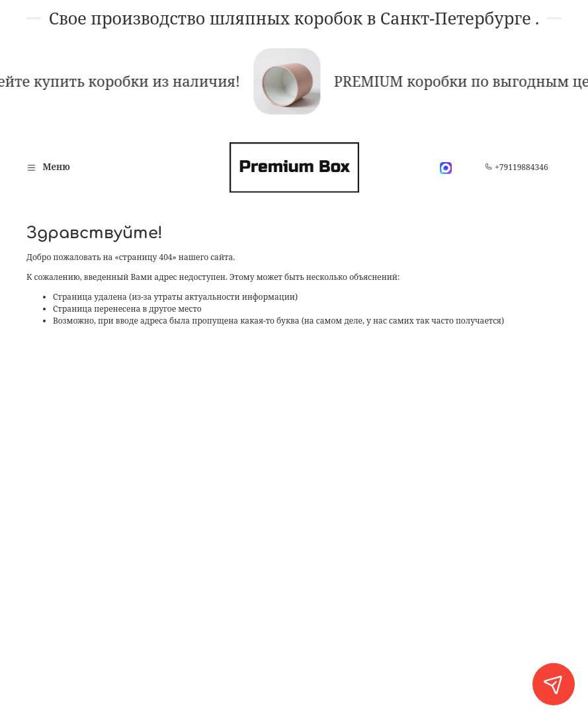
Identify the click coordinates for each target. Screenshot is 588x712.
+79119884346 (517, 167)
